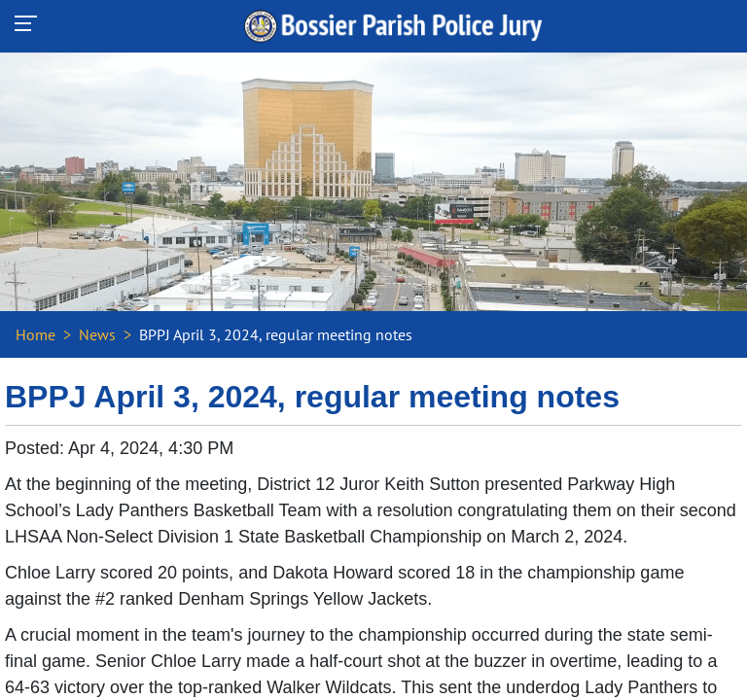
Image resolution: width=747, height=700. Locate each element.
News (97, 334)
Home (36, 334)
